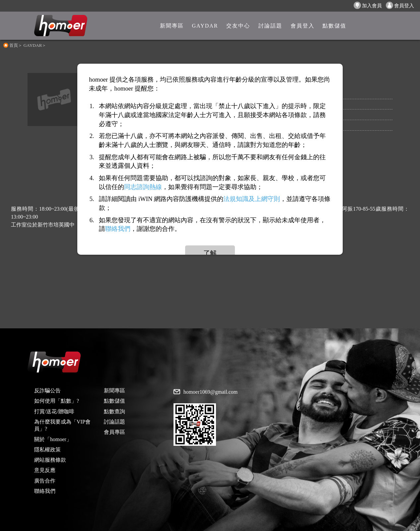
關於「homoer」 (53, 439)
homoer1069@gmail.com (211, 392)
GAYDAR (33, 45)
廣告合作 (45, 481)
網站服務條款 (50, 460)
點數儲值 (114, 401)
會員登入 (400, 5)
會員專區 (114, 432)
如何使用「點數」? (57, 401)
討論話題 (114, 422)
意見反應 (45, 470)
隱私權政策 (47, 450)
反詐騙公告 (47, 391)
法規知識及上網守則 (252, 199)
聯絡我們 (45, 491)
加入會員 (368, 5)
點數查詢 (114, 411)
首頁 (14, 45)
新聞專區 (114, 391)
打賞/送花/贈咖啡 (54, 411)
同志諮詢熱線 (143, 187)
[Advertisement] (210, 282)
